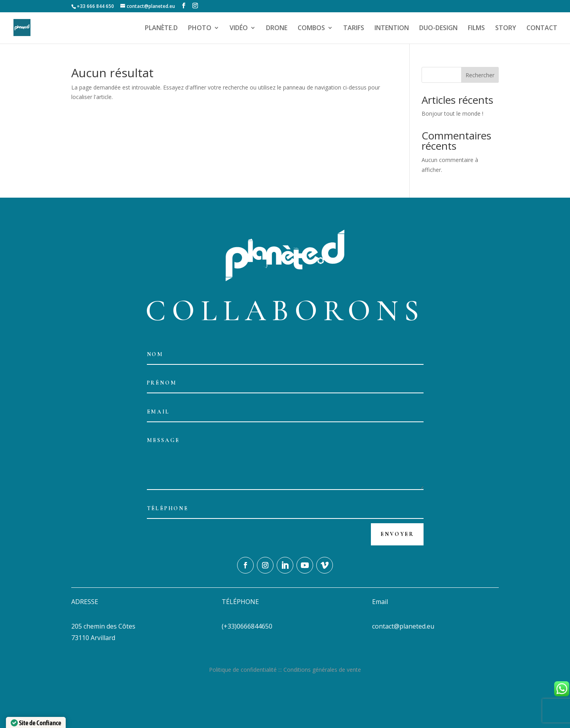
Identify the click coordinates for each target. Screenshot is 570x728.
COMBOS (311, 29)
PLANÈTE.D (161, 29)
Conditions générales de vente (322, 670)
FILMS (476, 29)
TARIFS (354, 29)
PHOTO (200, 29)
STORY (506, 29)
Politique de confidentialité (243, 670)
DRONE (277, 29)
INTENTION (392, 29)
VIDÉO (239, 29)
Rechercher (480, 75)
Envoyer (397, 534)
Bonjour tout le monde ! (452, 113)
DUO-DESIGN (438, 29)
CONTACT (542, 29)
